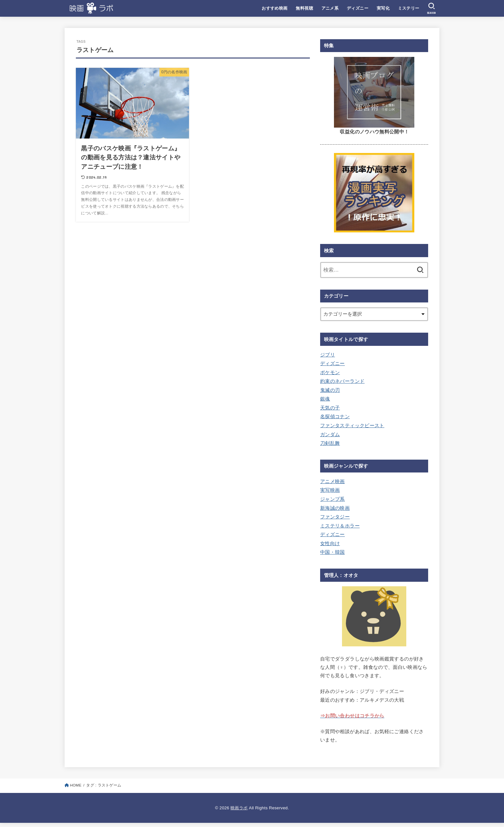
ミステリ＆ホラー (340, 526)
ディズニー (358, 8)
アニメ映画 (333, 481)
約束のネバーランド (342, 381)
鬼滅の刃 (330, 390)
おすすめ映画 (274, 8)
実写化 (383, 8)
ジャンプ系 (333, 499)
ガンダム (330, 435)
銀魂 (325, 399)
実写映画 (330, 490)
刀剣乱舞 (330, 443)
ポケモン (330, 373)
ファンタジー (335, 517)
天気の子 (330, 408)
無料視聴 (304, 8)
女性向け (330, 544)
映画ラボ (239, 808)
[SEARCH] (432, 8)
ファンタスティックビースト (352, 426)
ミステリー (409, 8)
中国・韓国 (333, 552)
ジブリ (328, 355)
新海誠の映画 (335, 508)
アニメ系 (330, 8)
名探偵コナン (335, 417)
